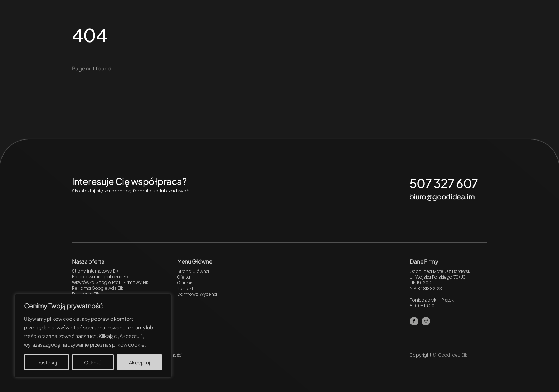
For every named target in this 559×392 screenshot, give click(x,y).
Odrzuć (93, 362)
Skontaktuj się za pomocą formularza (115, 191)
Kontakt (185, 288)
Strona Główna (193, 271)
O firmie (185, 283)
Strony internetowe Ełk (95, 271)
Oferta (184, 277)
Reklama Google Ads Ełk (98, 288)
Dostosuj (47, 362)
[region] (93, 336)
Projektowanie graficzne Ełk (100, 277)
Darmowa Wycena (197, 294)
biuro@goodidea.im (442, 196)
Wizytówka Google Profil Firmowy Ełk (110, 282)
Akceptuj (139, 362)
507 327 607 (444, 183)
